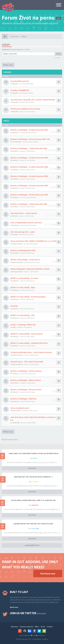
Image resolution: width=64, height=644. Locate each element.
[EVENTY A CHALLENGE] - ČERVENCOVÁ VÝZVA (29, 343)
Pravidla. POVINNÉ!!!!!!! (20, 90)
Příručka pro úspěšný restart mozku (25, 109)
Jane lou (35, 505)
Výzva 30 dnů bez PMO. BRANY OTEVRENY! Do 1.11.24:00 (33, 241)
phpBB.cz (45, 639)
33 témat (58, 58)
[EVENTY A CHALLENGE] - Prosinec (24, 278)
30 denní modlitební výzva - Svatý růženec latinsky (31, 352)
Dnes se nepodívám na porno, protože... (27, 223)
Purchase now (48, 573)
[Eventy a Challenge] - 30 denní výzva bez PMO (29, 176)
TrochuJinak (17, 142)
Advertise (14, 627)
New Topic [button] (8, 65)
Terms (43, 627)
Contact (50, 627)
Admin (35, 458)
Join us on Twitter (28, 613)
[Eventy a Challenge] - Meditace (23, 399)
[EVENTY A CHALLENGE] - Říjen (23, 287)
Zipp (14, 327)
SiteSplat (35, 482)
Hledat (59, 54)
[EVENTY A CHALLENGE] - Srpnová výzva (26, 334)
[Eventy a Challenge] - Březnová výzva (26, 389)
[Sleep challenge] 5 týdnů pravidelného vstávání (30, 269)
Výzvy (24, 36)
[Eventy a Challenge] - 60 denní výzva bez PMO (29, 195)
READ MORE (32, 468)
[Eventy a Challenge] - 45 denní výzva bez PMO (29, 130)
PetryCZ (15, 309)
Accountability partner (20, 81)
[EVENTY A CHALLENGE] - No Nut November (28, 297)
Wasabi (15, 84)
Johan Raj (16, 423)
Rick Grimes (17, 411)
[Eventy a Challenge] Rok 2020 (23, 250)
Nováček (14, 306)
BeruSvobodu (18, 244)
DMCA (37, 627)
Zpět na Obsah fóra (10, 440)
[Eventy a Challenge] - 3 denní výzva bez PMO (29, 204)
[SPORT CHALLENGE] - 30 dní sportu (25, 260)
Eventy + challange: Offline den (23, 325)
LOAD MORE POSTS (32, 545)
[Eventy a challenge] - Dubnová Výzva (25, 380)
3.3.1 (59, 18)
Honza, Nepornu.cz (18, 49)
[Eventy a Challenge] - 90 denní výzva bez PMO (29, 186)
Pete (28, 49)
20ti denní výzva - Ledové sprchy (24, 213)
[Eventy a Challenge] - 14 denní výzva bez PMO (29, 158)
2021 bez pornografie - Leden (22, 232)
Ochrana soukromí (26, 627)
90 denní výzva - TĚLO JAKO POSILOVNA (27, 362)
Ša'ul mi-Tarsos (18, 355)
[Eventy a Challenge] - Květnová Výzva (26, 371)
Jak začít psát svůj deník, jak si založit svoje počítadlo (33, 100)
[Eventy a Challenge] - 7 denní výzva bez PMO (29, 148)
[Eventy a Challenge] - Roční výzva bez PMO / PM (30, 139)
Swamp (15, 234)
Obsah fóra (15, 36)
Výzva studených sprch (20, 408)
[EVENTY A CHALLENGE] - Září (22, 315)
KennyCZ (16, 133)
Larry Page (35, 528)
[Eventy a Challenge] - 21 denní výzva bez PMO (29, 167)
